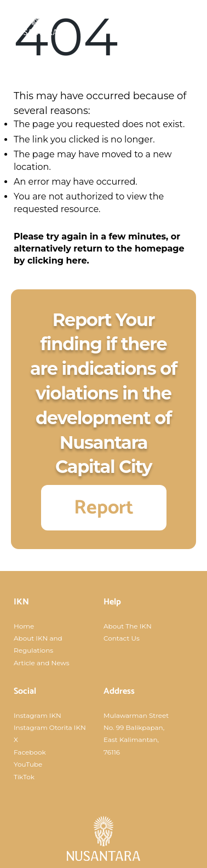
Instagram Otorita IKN (50, 727)
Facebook (30, 752)
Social (25, 691)
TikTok (24, 777)
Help (112, 602)
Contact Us (122, 638)
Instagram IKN (38, 715)
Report (104, 508)
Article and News (42, 663)
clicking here (57, 261)
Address (119, 691)
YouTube (28, 764)
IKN (21, 602)
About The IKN (128, 626)
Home (24, 626)
